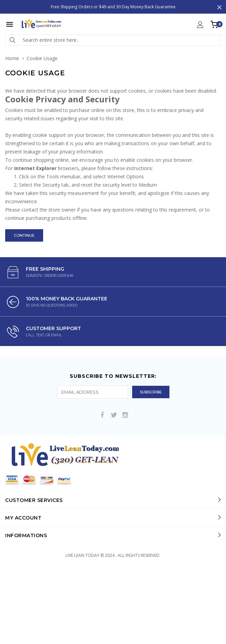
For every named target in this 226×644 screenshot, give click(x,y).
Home (12, 58)
